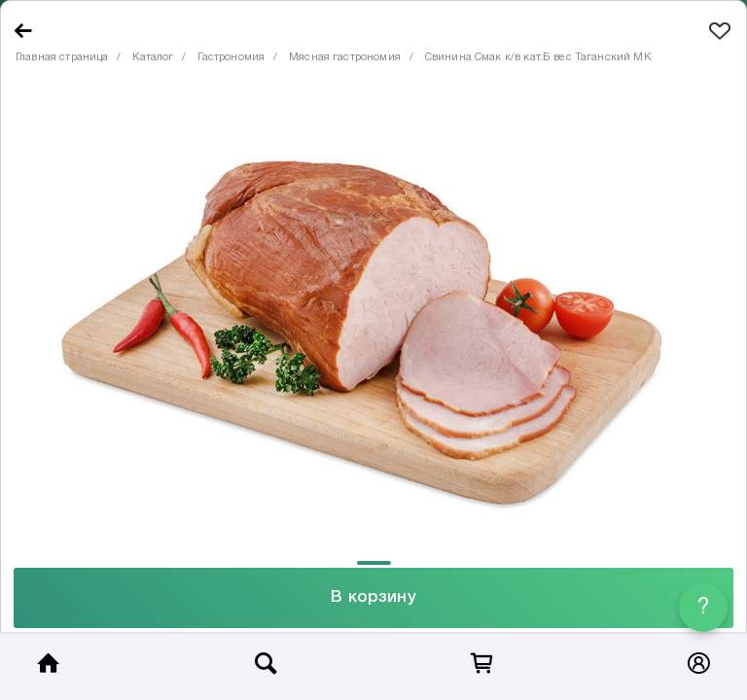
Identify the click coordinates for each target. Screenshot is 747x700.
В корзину (373, 597)
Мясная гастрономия (345, 57)
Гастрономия (231, 57)
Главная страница (62, 57)
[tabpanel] (373, 320)
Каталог (153, 57)
